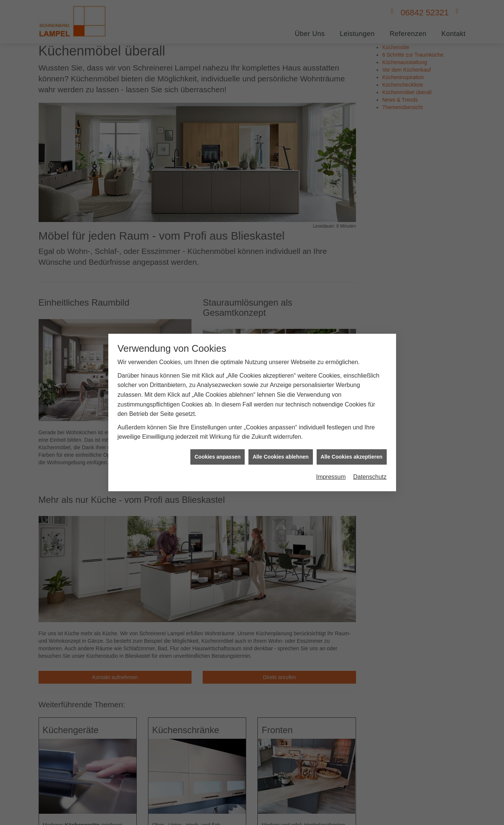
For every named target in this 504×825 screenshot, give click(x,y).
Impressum (331, 470)
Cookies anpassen (218, 449)
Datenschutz (370, 470)
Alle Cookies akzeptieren (352, 449)
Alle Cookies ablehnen (280, 449)
